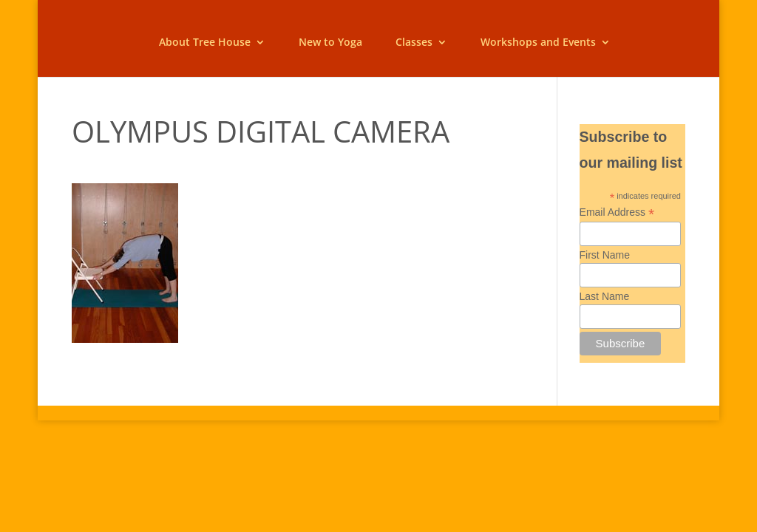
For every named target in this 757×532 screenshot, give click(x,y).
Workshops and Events (538, 43)
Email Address (617, 212)
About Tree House (205, 43)
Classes (414, 43)
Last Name (605, 296)
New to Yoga (330, 43)
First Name (605, 255)
